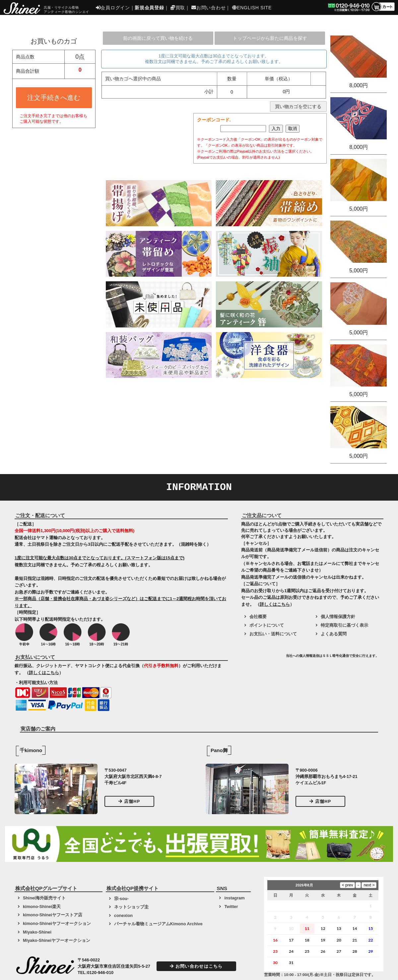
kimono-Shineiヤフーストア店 (53, 915)
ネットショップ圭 (131, 907)
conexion (123, 915)
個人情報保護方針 (338, 617)
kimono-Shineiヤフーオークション (57, 923)
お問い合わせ (208, 8)
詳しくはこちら (44, 673)
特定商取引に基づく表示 (344, 625)
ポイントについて (267, 625)
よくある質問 (334, 634)
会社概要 (258, 617)
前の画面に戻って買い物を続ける (158, 38)
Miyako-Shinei (37, 932)
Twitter (231, 907)
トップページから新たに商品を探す (270, 38)
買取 (178, 8)
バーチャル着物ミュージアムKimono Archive (158, 924)
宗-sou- (121, 899)
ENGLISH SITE (252, 8)
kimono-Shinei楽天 (42, 907)
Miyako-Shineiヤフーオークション (57, 940)
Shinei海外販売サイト (44, 898)
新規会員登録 (149, 8)
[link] (263, 658)
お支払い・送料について (273, 634)
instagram (234, 898)
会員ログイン (113, 8)
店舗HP (129, 801)
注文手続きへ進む (54, 98)
